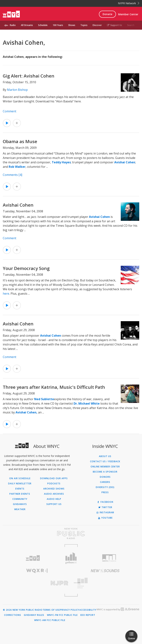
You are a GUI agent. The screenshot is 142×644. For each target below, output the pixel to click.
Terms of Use (51, 610)
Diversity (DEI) (105, 487)
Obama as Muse (20, 141)
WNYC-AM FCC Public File (50, 620)
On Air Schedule (20, 478)
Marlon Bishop (17, 90)
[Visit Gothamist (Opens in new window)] (71, 558)
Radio (13, 25)
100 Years (58, 25)
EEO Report (88, 615)
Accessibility (88, 610)
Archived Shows (54, 489)
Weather (20, 509)
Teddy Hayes (61, 162)
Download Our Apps (54, 478)
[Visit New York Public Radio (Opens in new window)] (71, 534)
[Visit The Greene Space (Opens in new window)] (105, 583)
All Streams (27, 25)
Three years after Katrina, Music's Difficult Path (54, 387)
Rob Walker (17, 167)
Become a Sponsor (105, 472)
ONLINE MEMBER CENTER (105, 467)
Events (20, 489)
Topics (84, 25)
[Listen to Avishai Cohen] (7, 250)
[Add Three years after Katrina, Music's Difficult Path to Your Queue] (17, 424)
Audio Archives (54, 494)
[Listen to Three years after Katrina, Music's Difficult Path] (7, 424)
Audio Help (54, 499)
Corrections (13, 615)
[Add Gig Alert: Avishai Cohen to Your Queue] (17, 123)
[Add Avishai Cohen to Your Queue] (17, 250)
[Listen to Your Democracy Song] (7, 305)
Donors (105, 477)
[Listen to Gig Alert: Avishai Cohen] (7, 123)
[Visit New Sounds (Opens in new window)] (105, 571)
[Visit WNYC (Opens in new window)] (33, 558)
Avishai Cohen (125, 162)
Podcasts (54, 484)
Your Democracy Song (26, 268)
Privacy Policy (70, 610)
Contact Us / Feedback (105, 461)
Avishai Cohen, (26, 412)
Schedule (43, 25)
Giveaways (20, 504)
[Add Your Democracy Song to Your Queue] (17, 305)
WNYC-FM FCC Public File (62, 615)
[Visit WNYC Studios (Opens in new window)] (109, 558)
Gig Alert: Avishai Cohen (29, 76)
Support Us (115, 25)
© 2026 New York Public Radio (23, 610)
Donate (107, 14)
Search (131, 25)
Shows (72, 25)
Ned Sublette (44, 399)
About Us (105, 456)
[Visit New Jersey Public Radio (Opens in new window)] (37, 583)
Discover (97, 25)
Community (20, 499)
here (6, 294)
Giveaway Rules (34, 615)
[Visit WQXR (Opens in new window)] (37, 571)
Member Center (128, 14)
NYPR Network (129, 3)
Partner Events (20, 494)
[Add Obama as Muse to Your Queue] (17, 187)
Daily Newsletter (20, 484)
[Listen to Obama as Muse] (7, 187)
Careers (105, 482)
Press (105, 492)
